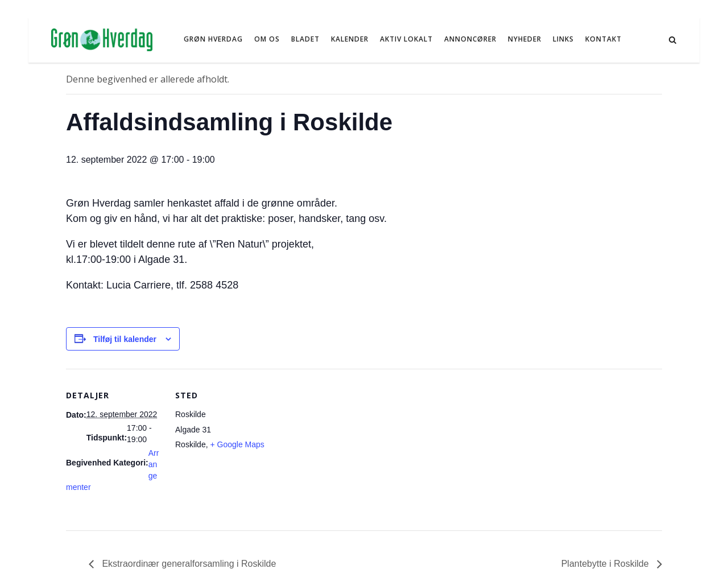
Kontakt (603, 39)
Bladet (305, 39)
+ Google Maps (237, 444)
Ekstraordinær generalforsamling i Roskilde (188, 564)
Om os (267, 39)
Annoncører (470, 39)
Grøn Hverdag (213, 39)
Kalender (350, 39)
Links (563, 39)
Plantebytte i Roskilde (606, 564)
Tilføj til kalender (125, 339)
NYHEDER (525, 39)
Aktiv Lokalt (406, 39)
